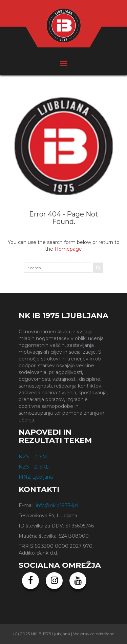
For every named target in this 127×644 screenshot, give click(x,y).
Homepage (68, 249)
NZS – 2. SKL (34, 467)
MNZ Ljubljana (36, 477)
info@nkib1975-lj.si (57, 505)
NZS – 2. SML (34, 457)
